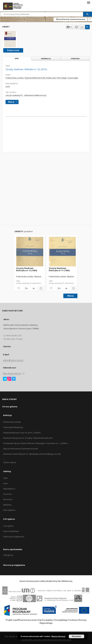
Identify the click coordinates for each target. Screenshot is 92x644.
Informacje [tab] (46, 59)
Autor (6, 483)
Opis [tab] (17, 59)
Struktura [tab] (75, 59)
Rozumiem (77, 636)
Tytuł (5, 478)
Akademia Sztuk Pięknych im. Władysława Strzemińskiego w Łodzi (32, 454)
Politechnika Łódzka (12, 422)
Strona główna (10, 407)
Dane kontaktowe (11, 531)
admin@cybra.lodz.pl (13, 360)
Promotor (8, 494)
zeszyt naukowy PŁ (14, 95)
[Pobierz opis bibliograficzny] (26, 288)
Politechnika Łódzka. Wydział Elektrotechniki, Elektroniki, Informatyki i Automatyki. (42, 78)
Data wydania (9, 510)
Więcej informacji (58, 636)
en (82, 27)
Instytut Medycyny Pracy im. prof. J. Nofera (22, 433)
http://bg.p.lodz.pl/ (12, 373)
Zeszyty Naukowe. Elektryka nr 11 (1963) (59, 269)
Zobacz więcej (10, 462)
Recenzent (8, 499)
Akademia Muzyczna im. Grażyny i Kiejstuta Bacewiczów (28, 438)
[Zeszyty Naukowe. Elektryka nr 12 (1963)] (30, 252)
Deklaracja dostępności (14, 537)
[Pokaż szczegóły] (41, 288)
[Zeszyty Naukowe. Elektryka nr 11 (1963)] (62, 252)
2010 (8, 87)
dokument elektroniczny (35, 95)
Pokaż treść (13, 50)
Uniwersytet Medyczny (13, 427)
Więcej (70, 296)
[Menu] (88, 2)
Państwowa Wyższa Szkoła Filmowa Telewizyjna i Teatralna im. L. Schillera (36, 443)
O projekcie (8, 526)
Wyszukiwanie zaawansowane (71, 19)
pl (87, 27)
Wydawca (7, 505)
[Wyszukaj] (88, 14)
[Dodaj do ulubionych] (18, 288)
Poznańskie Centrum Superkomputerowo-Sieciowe (46, 639)
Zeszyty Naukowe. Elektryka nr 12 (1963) (27, 269)
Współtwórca (9, 489)
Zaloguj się (8, 555)
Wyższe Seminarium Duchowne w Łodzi (21, 449)
